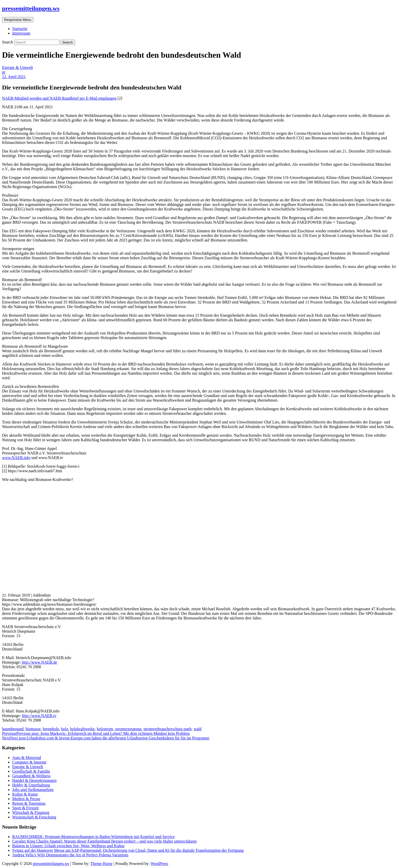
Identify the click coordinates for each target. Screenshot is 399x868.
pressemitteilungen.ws (31, 8)
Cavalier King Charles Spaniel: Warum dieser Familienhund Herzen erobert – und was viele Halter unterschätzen (104, 841)
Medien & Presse (26, 799)
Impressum (21, 33)
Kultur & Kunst (25, 794)
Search (8, 42)
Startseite (20, 29)
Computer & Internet (29, 762)
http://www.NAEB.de (40, 662)
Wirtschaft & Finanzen (31, 812)
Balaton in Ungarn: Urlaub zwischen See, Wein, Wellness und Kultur (68, 846)
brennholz (51, 729)
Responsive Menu (18, 20)
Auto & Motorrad (27, 758)
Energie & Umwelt (17, 67)
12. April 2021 (14, 77)
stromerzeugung (128, 729)
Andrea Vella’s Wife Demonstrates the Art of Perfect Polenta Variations (70, 855)
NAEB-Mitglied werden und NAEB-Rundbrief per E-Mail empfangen (59, 98)
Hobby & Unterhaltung (31, 785)
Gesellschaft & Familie (31, 771)
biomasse (33, 729)
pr (4, 72)
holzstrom (105, 729)
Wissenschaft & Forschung (34, 817)
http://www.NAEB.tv (39, 716)
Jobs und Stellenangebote (33, 790)
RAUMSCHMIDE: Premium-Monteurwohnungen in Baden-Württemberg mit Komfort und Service (93, 837)
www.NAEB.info (16, 458)
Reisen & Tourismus (29, 803)
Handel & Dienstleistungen (34, 780)
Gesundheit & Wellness (31, 776)
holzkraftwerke (83, 729)
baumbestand (13, 729)
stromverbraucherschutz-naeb (167, 729)
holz (65, 729)
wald (198, 729)
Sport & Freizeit (25, 808)
